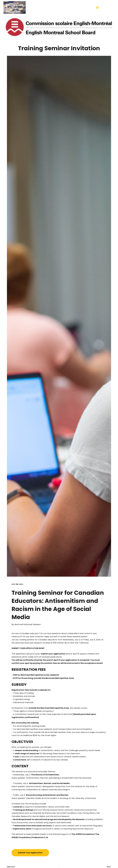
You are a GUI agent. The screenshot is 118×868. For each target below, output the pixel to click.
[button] (98, 7)
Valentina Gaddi (33, 798)
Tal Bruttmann (33, 778)
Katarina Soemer (34, 786)
